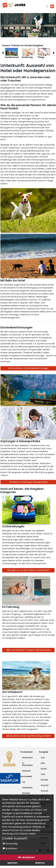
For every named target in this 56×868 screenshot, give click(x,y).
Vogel (43, 774)
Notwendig (10, 844)
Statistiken (10, 848)
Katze (43, 763)
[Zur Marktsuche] (9, 760)
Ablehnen (40, 863)
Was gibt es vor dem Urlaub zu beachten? (28, 570)
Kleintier (44, 769)
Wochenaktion (27, 757)
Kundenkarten (27, 787)
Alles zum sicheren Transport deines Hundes (28, 650)
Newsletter (26, 793)
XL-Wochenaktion (27, 764)
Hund (43, 757)
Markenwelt (26, 771)
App (24, 782)
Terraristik (44, 791)
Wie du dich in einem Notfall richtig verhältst (28, 736)
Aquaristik (45, 785)
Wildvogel (44, 780)
